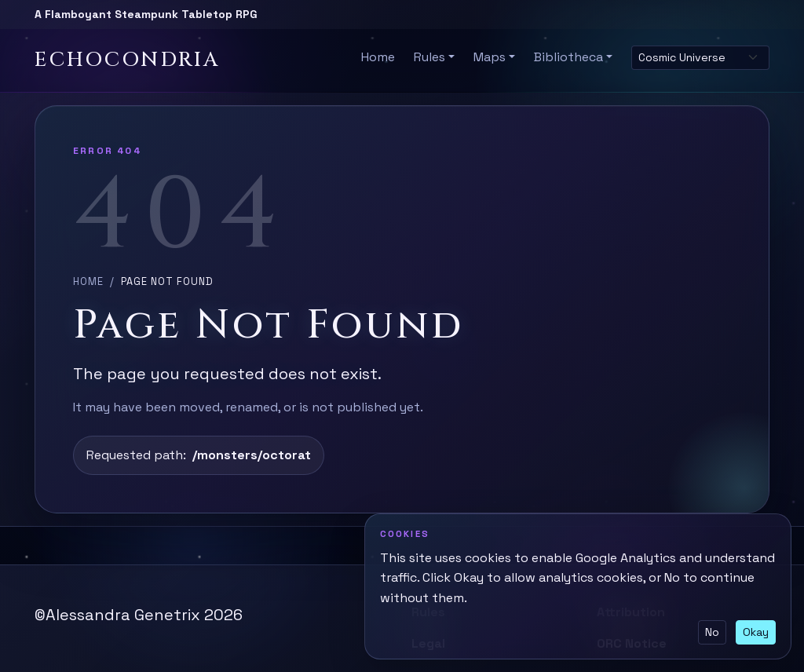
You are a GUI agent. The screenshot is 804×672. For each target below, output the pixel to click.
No (712, 632)
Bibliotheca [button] (568, 57)
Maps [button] (490, 57)
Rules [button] (429, 57)
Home (378, 57)
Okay (756, 632)
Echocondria (127, 60)
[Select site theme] (700, 58)
